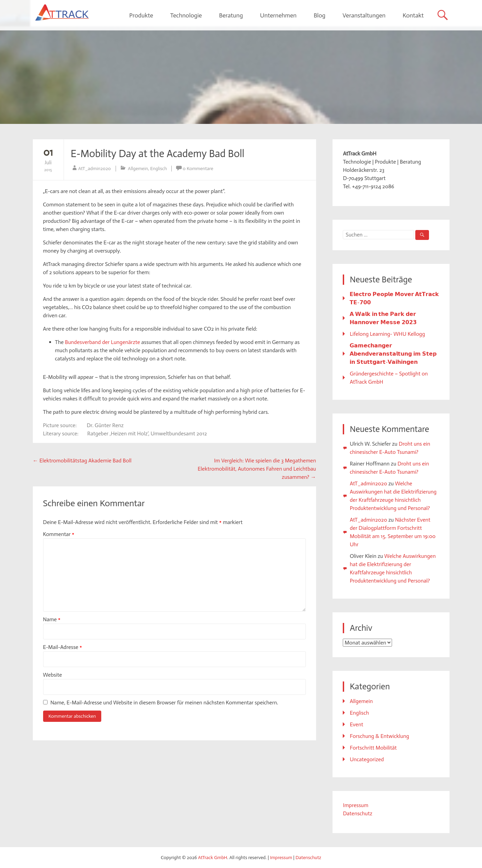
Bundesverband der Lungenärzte (103, 342)
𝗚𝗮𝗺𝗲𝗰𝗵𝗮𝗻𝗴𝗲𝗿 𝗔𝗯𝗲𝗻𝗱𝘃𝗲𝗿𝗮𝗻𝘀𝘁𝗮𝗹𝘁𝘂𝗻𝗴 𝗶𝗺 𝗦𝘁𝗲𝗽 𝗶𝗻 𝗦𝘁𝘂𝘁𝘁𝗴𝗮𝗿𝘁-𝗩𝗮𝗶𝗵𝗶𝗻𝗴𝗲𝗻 (393, 354)
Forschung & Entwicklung (379, 736)
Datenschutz (357, 813)
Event (356, 724)
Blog (320, 15)
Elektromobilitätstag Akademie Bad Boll (82, 461)
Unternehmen (278, 15)
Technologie (186, 15)
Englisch (159, 169)
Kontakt (413, 15)
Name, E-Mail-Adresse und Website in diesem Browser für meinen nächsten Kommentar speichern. (164, 703)
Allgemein (138, 169)
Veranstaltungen (364, 15)
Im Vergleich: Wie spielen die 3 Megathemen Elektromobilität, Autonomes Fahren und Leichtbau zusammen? (257, 469)
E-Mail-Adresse (63, 647)
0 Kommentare (198, 169)
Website (53, 675)
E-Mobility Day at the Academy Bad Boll (158, 154)
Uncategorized (367, 759)
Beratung (231, 15)
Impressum (355, 805)
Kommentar (59, 534)
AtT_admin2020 (95, 169)
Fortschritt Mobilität (373, 748)
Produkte (141, 15)
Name (52, 619)
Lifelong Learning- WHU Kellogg (387, 334)
